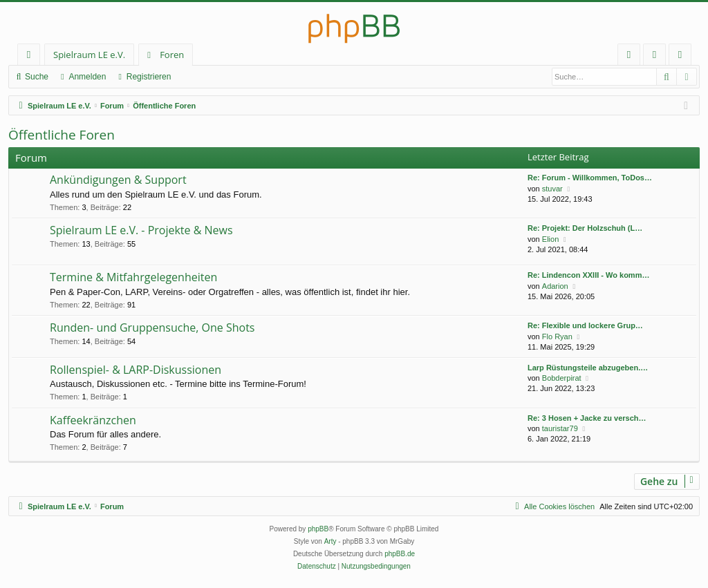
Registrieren (149, 77)
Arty (330, 541)
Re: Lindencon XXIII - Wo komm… (588, 275)
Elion (550, 239)
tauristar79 (560, 428)
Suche (37, 77)
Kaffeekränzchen (93, 420)
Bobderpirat (562, 378)
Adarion (555, 286)
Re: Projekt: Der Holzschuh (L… (585, 228)
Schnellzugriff (31, 57)
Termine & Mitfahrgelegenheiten (133, 277)
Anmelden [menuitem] (658, 57)
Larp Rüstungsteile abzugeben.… (588, 368)
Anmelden (87, 77)
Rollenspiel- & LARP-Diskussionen (136, 370)
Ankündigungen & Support (118, 180)
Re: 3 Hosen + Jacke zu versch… (587, 418)
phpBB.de (400, 554)
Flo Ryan (557, 336)
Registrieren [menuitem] (683, 57)
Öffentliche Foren (62, 135)
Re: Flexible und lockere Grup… (585, 325)
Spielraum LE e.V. (89, 55)
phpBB (318, 529)
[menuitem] (629, 55)
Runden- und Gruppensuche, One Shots (152, 328)
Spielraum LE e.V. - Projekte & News (141, 230)
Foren (172, 55)
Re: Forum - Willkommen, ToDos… (590, 178)
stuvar (552, 189)
